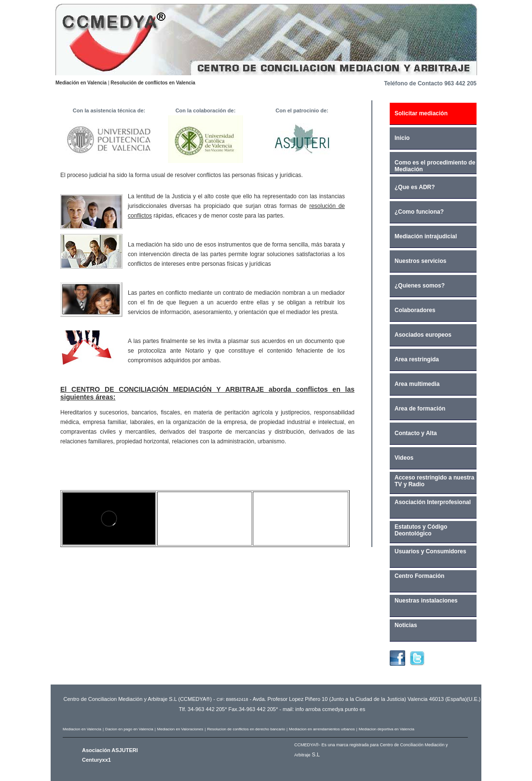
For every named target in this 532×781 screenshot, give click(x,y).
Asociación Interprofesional (433, 502)
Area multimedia (417, 384)
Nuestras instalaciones (426, 601)
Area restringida (417, 359)
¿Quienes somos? (420, 286)
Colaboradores (415, 310)
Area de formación (420, 409)
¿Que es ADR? (415, 187)
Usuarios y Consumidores (430, 551)
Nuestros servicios (420, 261)
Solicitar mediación (421, 113)
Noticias (406, 625)
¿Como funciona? (419, 212)
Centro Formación (419, 576)
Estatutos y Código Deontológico (421, 530)
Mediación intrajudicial (426, 236)
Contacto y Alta (416, 433)
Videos (404, 458)
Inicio (402, 138)
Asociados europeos (423, 335)
